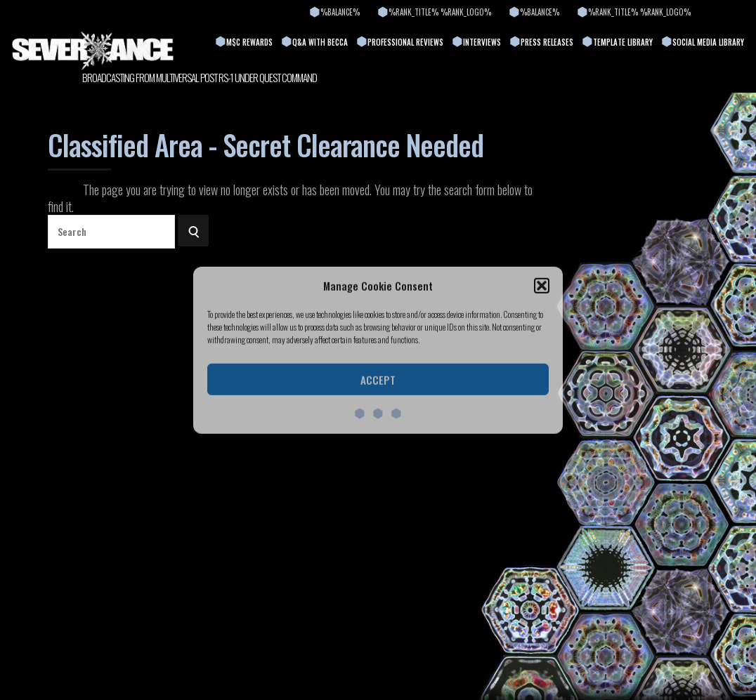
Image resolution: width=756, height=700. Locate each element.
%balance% (340, 12)
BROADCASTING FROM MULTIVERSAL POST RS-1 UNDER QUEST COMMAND (200, 78)
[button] (542, 286)
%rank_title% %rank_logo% (440, 12)
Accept (378, 380)
